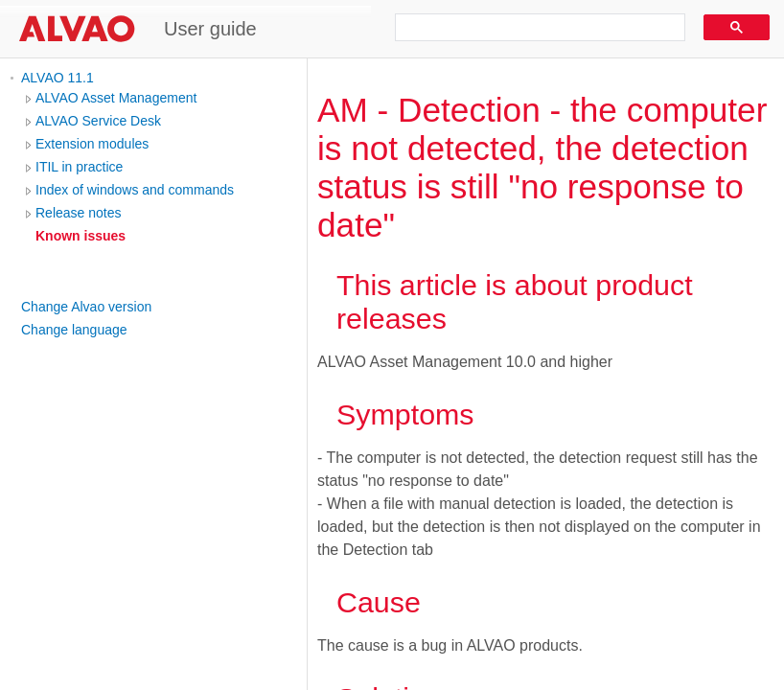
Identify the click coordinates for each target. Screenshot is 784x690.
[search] (533, 28)
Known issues (81, 236)
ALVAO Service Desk (98, 121)
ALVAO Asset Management (116, 98)
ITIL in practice (79, 167)
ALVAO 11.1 (58, 78)
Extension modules (92, 144)
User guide (210, 29)
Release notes (79, 213)
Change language (74, 330)
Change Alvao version (86, 307)
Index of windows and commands (135, 190)
